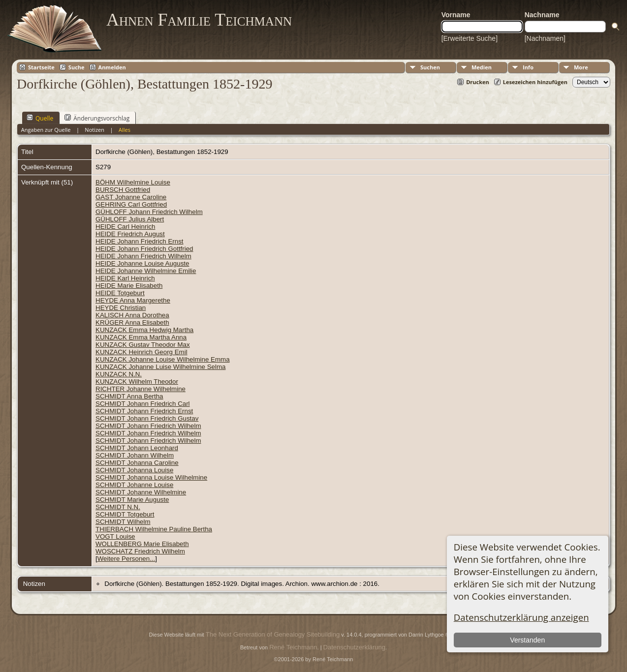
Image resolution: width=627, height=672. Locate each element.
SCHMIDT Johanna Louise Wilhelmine (151, 477)
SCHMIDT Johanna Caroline (137, 463)
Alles (125, 130)
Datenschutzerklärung (354, 647)
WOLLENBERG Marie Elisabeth (142, 544)
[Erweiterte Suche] (470, 38)
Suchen (430, 67)
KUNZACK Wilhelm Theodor (137, 382)
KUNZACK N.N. (119, 374)
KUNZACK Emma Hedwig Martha (144, 330)
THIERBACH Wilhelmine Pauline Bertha (154, 529)
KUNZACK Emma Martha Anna (141, 337)
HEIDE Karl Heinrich (125, 278)
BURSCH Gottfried (123, 190)
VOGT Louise (115, 536)
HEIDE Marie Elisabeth (129, 286)
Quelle (40, 118)
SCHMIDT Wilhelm (123, 522)
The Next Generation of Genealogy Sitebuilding (273, 634)
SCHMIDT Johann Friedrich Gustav (147, 418)
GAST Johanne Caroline (131, 197)
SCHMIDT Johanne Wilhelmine (141, 492)
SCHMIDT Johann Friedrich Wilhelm (148, 426)
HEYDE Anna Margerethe (133, 300)
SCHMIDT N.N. (118, 507)
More (581, 67)
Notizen (94, 130)
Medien (482, 67)
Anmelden (112, 67)
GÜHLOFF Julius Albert (130, 219)
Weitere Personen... (126, 559)
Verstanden (527, 640)
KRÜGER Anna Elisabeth (132, 322)
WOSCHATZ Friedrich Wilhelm (140, 551)
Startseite (41, 67)
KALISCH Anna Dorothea (132, 315)
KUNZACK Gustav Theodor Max (143, 345)
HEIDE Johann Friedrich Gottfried (144, 249)
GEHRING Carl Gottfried (131, 204)
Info (528, 67)
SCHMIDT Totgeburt (125, 514)
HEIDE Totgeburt (120, 293)
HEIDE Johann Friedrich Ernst (140, 241)
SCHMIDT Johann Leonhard (137, 448)
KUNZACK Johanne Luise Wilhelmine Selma (160, 367)
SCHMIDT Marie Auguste (132, 500)
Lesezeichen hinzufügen (535, 82)
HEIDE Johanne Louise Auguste (142, 263)
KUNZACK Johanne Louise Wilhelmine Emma (163, 359)
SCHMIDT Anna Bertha (129, 396)
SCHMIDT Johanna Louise (134, 470)
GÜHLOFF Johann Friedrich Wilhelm (149, 212)
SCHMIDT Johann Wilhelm (135, 455)
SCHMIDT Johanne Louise (134, 485)
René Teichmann (293, 647)
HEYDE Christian (121, 308)
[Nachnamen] (545, 38)
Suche (77, 67)
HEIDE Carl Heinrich (125, 227)
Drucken (478, 82)
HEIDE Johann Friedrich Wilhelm (143, 256)
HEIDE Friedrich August (130, 234)
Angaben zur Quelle (46, 130)
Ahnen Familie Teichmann (199, 20)
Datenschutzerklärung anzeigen (521, 617)
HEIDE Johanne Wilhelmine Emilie (146, 271)
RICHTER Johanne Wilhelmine (141, 389)
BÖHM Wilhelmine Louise (133, 182)
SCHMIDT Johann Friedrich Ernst (144, 411)
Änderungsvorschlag (97, 118)
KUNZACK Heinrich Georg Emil (141, 352)
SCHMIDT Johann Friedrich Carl (143, 404)
